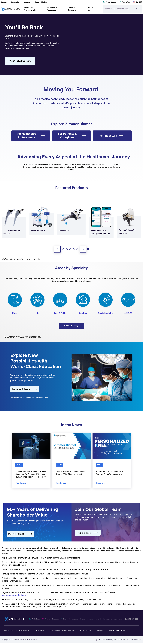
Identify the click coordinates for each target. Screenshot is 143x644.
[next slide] (83, 249)
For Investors (111, 136)
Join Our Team (88, 533)
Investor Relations (20, 534)
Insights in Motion (40, 2)
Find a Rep (125, 2)
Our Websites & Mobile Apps (113, 619)
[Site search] (137, 9)
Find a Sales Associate (71, 619)
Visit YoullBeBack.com (20, 61)
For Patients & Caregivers (72, 136)
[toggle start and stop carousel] (88, 249)
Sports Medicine (105, 313)
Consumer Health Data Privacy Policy (62, 630)
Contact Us (15, 2)
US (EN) (138, 2)
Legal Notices (9, 630)
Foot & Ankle (60, 313)
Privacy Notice (24, 630)
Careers (4, 2)
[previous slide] (57, 249)
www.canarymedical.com (14, 595)
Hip (37, 313)
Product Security (86, 630)
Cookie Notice (39, 630)
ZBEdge (128, 312)
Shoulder (83, 313)
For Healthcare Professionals (31, 136)
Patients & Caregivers (52, 619)
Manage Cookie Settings (117, 630)
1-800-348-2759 (135, 640)
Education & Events (24, 389)
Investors (26, 2)
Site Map (100, 630)
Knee (15, 313)
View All (71, 326)
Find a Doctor (109, 2)
